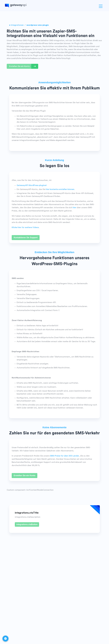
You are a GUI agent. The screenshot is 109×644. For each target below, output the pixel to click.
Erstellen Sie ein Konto (25, 475)
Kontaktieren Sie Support (26, 238)
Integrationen (17, 25)
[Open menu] (101, 6)
